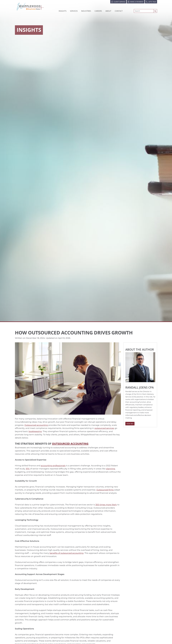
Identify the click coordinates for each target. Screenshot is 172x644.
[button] (86, 11)
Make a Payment (136, 2)
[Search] (144, 11)
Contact (119, 11)
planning (111, 469)
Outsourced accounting (36, 425)
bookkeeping (35, 431)
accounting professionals (53, 466)
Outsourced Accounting (70, 444)
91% (28, 469)
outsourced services (104, 428)
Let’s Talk (151, 2)
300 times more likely (106, 505)
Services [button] (74, 11)
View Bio (130, 424)
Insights (63, 11)
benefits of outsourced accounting (67, 553)
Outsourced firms (105, 490)
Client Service (118, 2)
